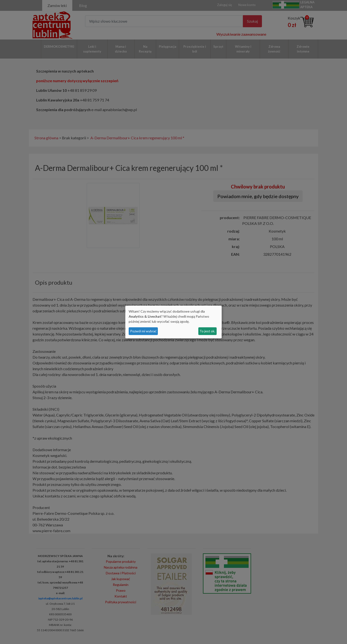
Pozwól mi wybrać (143, 331)
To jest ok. (207, 331)
